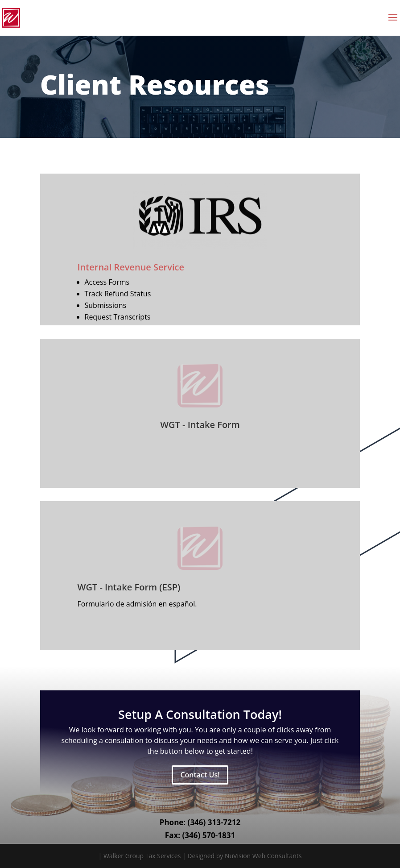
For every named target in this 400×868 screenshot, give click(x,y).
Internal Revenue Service (131, 267)
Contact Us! (200, 775)
